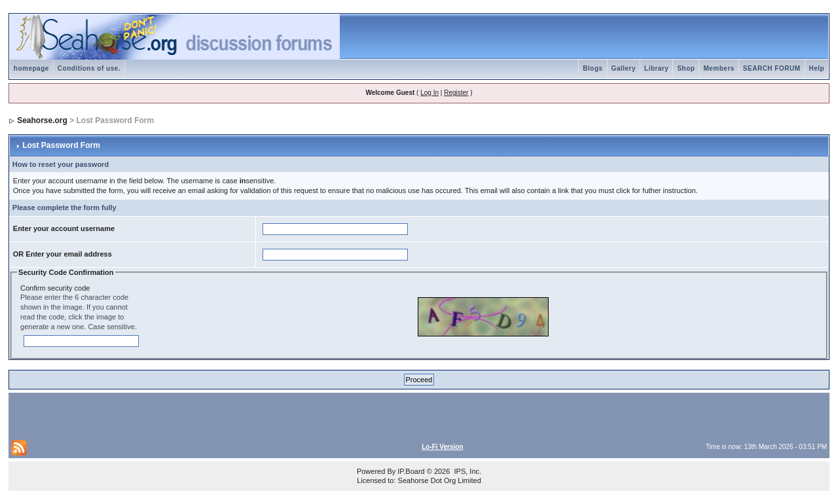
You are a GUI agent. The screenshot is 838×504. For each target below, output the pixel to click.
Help (817, 68)
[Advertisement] (164, 415)
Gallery (624, 68)
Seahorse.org (42, 120)
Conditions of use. (89, 68)
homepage (31, 68)
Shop (686, 68)
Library (656, 68)
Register (456, 93)
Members (719, 68)
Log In (429, 93)
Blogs (592, 68)
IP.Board (411, 471)
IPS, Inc (466, 471)
